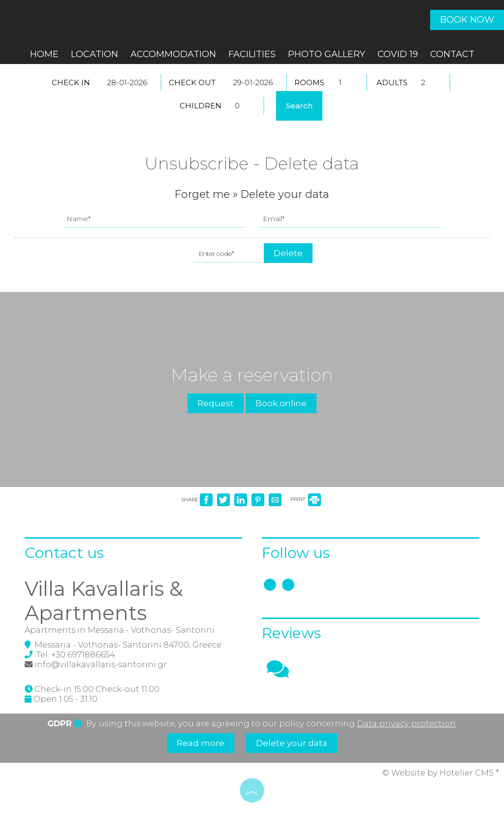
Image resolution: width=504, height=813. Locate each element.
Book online (281, 403)
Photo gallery (327, 54)
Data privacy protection (406, 723)
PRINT (306, 499)
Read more (201, 743)
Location (94, 54)
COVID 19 (398, 54)
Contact (452, 54)
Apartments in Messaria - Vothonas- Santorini (120, 630)
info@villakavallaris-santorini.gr (101, 664)
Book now (467, 20)
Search (299, 106)
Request (216, 403)
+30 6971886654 (83, 654)
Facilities (252, 54)
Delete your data (292, 743)
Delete (288, 253)
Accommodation (173, 54)
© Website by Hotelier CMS (439, 773)
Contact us (64, 553)
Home (44, 54)
